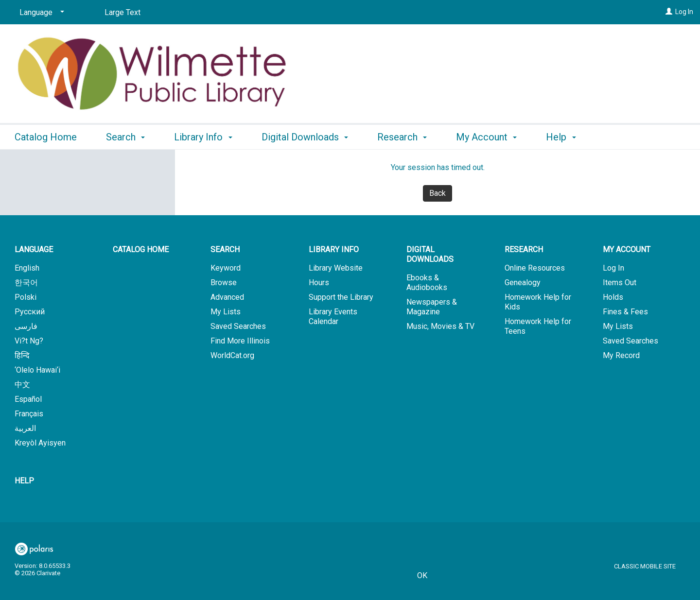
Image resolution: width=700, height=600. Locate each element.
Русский (30, 312)
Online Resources (535, 268)
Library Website (336, 268)
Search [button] (125, 137)
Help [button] (561, 137)
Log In (684, 12)
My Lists (226, 312)
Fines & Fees (625, 312)
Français (29, 414)
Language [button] (34, 249)
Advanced (227, 297)
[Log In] (669, 12)
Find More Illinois (240, 341)
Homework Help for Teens (538, 326)
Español (28, 399)
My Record (621, 355)
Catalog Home (46, 137)
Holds (613, 297)
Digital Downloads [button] (305, 137)
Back (437, 193)
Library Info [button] (203, 137)
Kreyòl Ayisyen (40, 443)
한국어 (26, 283)
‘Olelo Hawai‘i (37, 370)
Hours (319, 283)
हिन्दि (22, 355)
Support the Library (341, 297)
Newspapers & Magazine (432, 307)
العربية (25, 428)
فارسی (26, 326)
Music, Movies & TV (440, 326)
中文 (22, 385)
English (27, 268)
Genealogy (523, 283)
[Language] (40, 13)
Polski (26, 297)
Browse (224, 283)
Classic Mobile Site (645, 566)
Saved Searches (238, 326)
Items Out (620, 283)
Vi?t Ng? (29, 341)
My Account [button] (486, 137)
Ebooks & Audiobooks (427, 283)
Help (24, 481)
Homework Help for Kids (538, 302)
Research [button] (402, 137)
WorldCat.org (232, 355)
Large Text (122, 12)
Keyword (226, 268)
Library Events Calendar (333, 317)
